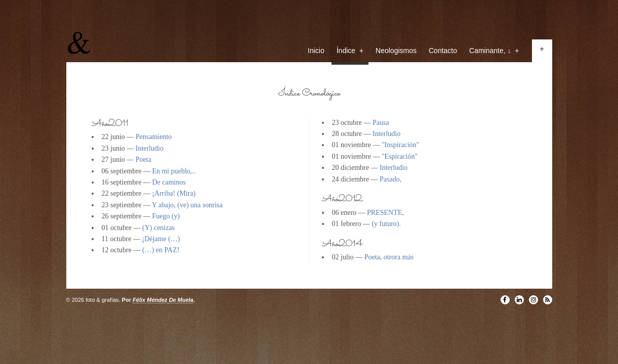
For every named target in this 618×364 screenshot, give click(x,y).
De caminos (169, 182)
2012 (351, 199)
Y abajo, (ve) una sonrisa (187, 205)
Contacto (443, 51)
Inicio (316, 51)
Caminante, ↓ (494, 51)
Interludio (150, 148)
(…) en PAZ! (161, 250)
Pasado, (390, 179)
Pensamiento (154, 137)
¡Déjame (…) (161, 239)
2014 (351, 244)
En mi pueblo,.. (174, 171)
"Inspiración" (400, 145)
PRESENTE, (385, 213)
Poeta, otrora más (389, 257)
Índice (350, 51)
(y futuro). (386, 224)
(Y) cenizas (158, 228)
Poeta (143, 160)
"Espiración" (400, 156)
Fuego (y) (166, 216)
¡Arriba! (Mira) (174, 193)
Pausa (381, 123)
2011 (118, 124)
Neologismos (396, 51)
